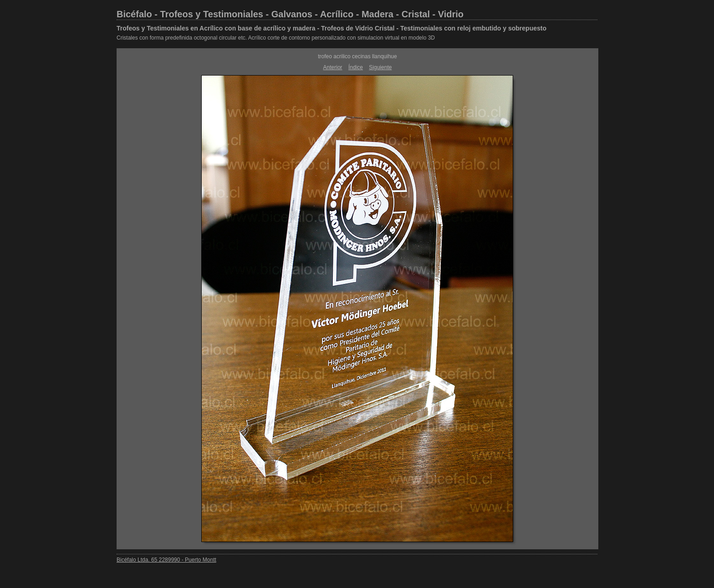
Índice (356, 67)
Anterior (333, 67)
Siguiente (380, 67)
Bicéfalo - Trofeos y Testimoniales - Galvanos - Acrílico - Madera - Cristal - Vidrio (290, 14)
